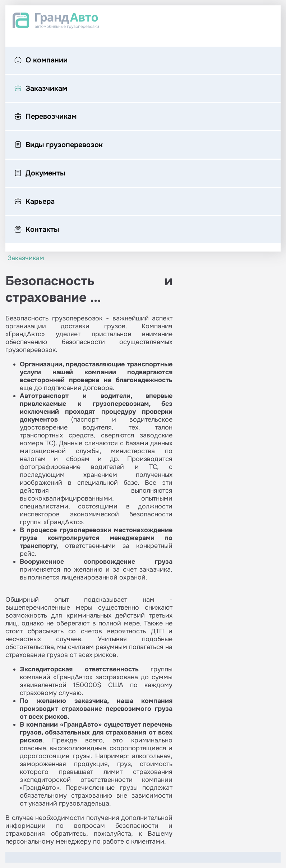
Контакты (37, 230)
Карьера (34, 202)
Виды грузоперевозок (59, 145)
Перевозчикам (45, 117)
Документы (40, 174)
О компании (41, 61)
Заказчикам (41, 89)
